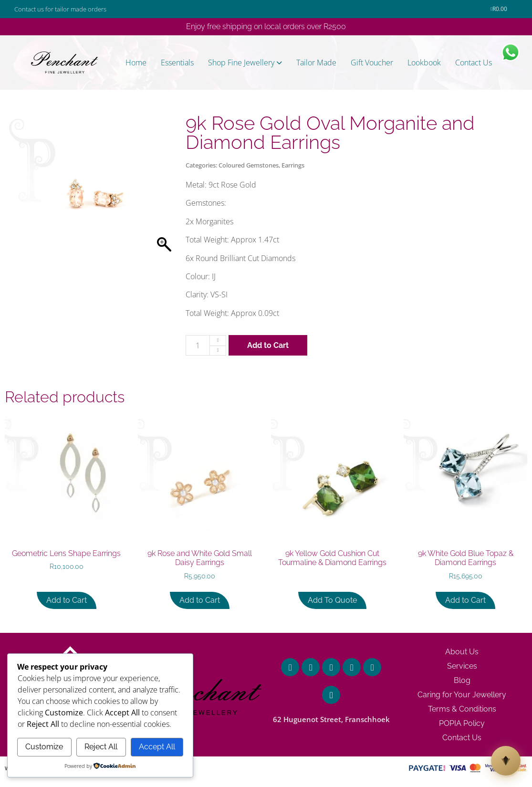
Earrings (293, 165)
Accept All (157, 747)
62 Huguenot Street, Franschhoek (331, 719)
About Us (462, 652)
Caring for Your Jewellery (462, 695)
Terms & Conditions (462, 709)
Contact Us (462, 738)
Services (462, 666)
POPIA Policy (462, 723)
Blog (462, 680)
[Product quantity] (198, 345)
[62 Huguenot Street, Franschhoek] (331, 695)
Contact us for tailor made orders (60, 9)
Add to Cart (268, 345)
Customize (44, 747)
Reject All (101, 747)
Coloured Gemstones (249, 165)
